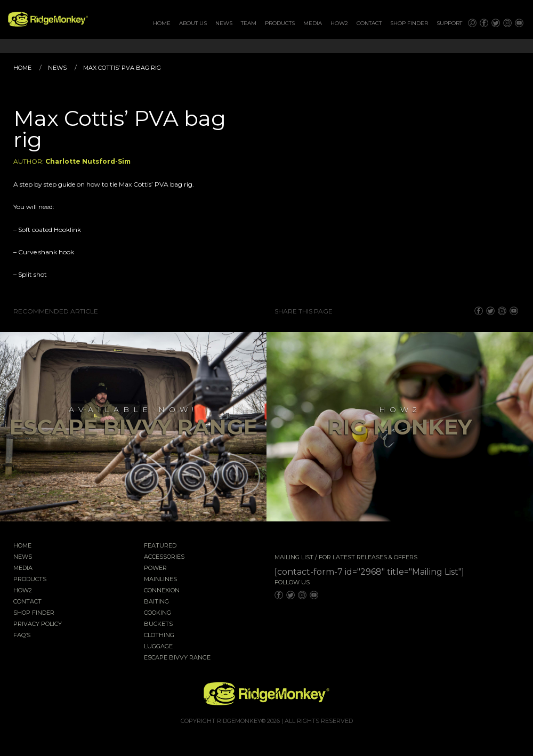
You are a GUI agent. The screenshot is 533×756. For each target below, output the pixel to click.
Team (249, 23)
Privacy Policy (38, 624)
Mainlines (160, 580)
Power (155, 568)
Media (313, 23)
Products (280, 23)
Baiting (156, 602)
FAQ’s (22, 636)
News (224, 23)
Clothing (159, 636)
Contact (369, 23)
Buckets (158, 624)
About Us (193, 23)
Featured (160, 546)
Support (449, 23)
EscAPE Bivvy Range (177, 658)
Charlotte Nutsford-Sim (88, 161)
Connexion (162, 591)
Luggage (158, 647)
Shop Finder (409, 23)
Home (162, 23)
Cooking (158, 613)
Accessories (164, 557)
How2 (339, 23)
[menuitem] (162, 23)
